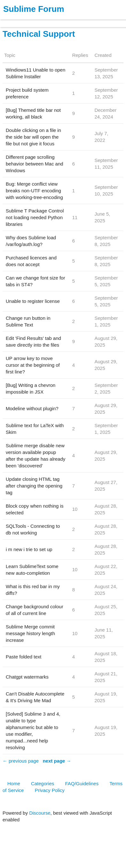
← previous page (21, 761)
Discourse (40, 813)
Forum (88, 20)
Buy (41, 20)
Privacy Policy (50, 790)
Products (20, 20)
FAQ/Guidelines (82, 784)
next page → (57, 761)
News (67, 20)
